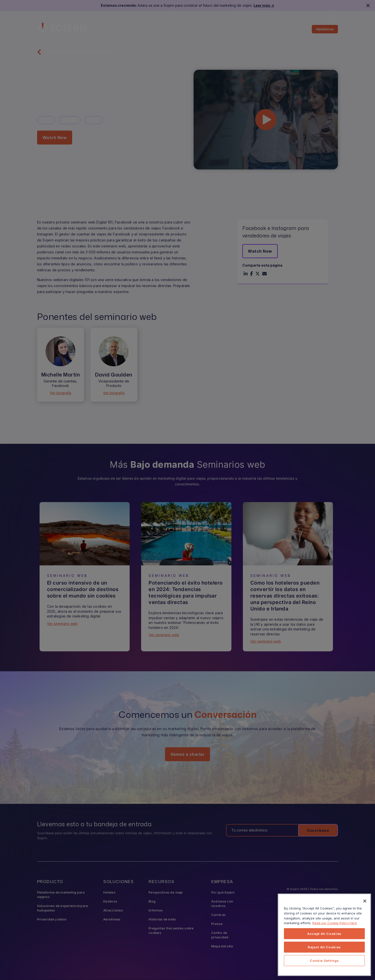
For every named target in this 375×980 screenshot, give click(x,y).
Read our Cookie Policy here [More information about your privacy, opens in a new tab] (335, 923)
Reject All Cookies (324, 947)
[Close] (365, 901)
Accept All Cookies (324, 934)
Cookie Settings (324, 961)
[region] (324, 935)
